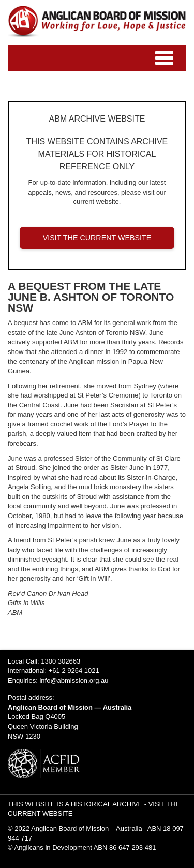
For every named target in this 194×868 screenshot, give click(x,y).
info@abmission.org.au (74, 680)
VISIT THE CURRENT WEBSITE (97, 238)
